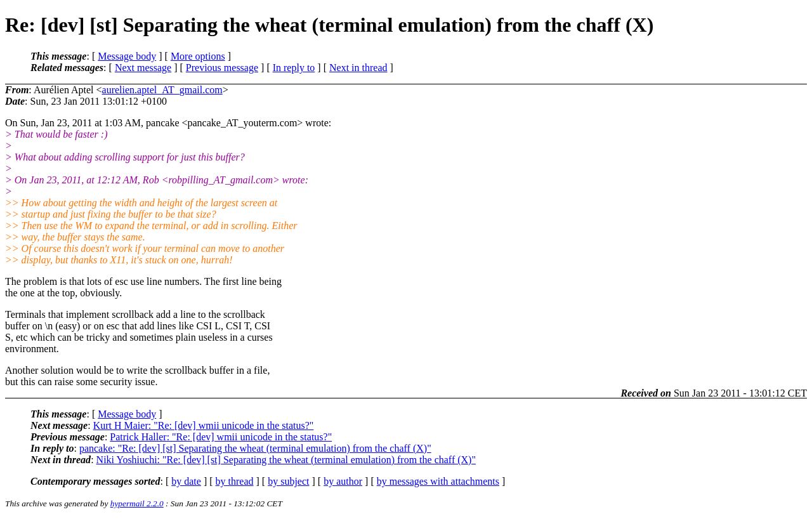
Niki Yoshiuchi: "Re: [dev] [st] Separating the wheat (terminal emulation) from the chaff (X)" (286, 460)
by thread (235, 481)
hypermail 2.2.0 (137, 503)
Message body (127, 56)
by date (186, 481)
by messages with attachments (438, 481)
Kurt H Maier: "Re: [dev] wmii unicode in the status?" (204, 425)
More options (198, 56)
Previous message (222, 68)
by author (343, 481)
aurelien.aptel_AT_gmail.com (162, 90)
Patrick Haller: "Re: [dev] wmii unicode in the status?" (221, 437)
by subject (288, 481)
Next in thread (358, 68)
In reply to (294, 68)
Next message (143, 68)
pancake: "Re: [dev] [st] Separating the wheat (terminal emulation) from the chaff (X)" (255, 448)
